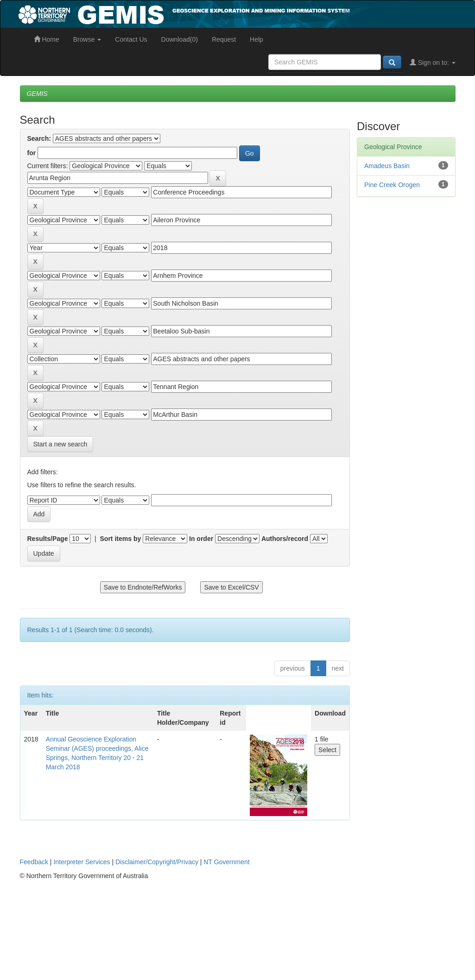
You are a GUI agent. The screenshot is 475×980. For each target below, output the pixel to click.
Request (224, 39)
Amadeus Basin (387, 166)
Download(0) (180, 39)
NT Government (226, 862)
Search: (39, 138)
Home (47, 39)
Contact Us (131, 39)
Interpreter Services (82, 862)
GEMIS (37, 94)
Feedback (34, 862)
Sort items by (121, 539)
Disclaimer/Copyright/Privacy (157, 862)
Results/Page (48, 539)
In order (201, 539)
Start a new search (60, 444)
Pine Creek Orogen (392, 185)
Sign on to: (433, 63)
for (32, 153)
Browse (87, 39)
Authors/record (285, 539)
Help (256, 39)
